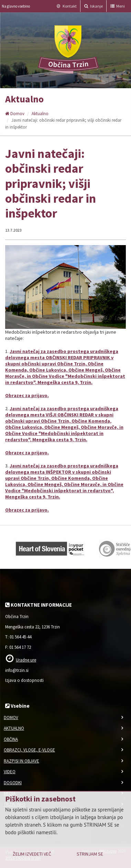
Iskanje (94, 6)
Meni (118, 6)
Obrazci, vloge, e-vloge (29, 750)
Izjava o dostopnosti (24, 680)
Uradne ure (26, 660)
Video (10, 772)
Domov (15, 114)
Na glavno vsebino (16, 6)
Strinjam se (90, 854)
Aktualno (40, 114)
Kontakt (67, 6)
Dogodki (13, 783)
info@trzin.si (17, 670)
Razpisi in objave (21, 761)
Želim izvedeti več (32, 854)
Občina (11, 739)
